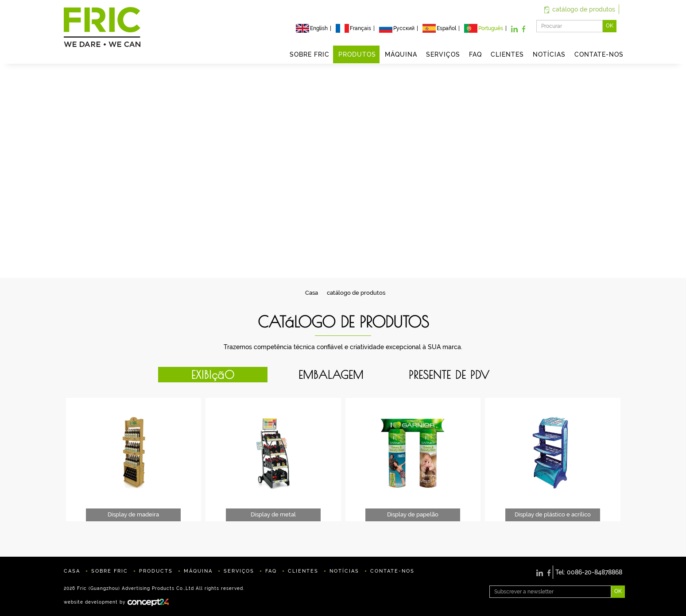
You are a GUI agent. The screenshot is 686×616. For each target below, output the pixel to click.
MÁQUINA (401, 54)
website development (91, 602)
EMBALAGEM (331, 375)
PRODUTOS (357, 54)
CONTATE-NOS (599, 54)
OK (610, 26)
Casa (312, 293)
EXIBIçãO (213, 375)
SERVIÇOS (443, 54)
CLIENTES (507, 54)
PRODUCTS (156, 571)
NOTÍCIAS (549, 54)
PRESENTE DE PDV (449, 375)
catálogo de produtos (580, 9)
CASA (72, 571)
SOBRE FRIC (310, 54)
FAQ (475, 54)
